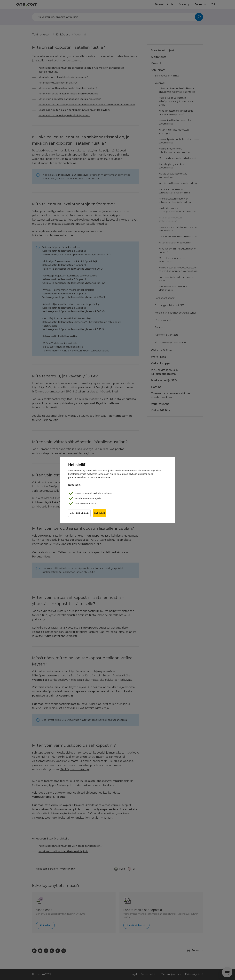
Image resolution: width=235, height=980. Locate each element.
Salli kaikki (100, 514)
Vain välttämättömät (79, 514)
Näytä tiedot (74, 485)
